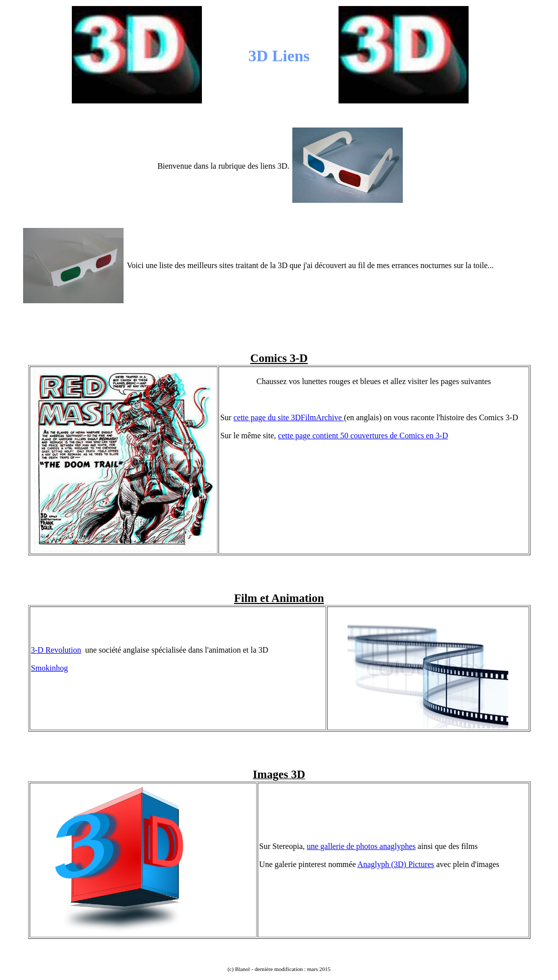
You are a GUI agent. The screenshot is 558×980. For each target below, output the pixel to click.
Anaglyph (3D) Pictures (396, 864)
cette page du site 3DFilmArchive (289, 417)
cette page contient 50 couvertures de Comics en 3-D (363, 436)
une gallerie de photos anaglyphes (361, 846)
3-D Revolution (56, 650)
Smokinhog (50, 668)
